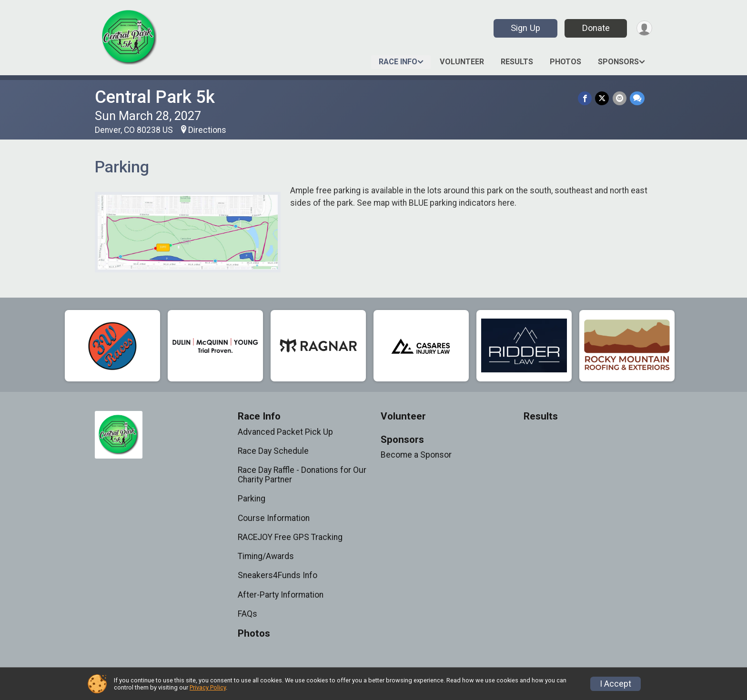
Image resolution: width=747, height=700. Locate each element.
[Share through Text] (637, 99)
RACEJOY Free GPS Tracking (290, 537)
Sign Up (524, 28)
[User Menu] (643, 28)
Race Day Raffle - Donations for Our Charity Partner (302, 475)
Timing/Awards (266, 556)
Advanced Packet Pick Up (285, 432)
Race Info (398, 62)
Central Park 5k (155, 97)
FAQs (247, 614)
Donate (594, 28)
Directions (207, 130)
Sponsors (618, 62)
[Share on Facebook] (587, 99)
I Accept (616, 684)
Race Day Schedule (273, 451)
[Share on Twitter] (603, 99)
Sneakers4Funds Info (278, 575)
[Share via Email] (620, 99)
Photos (565, 62)
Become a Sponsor (416, 455)
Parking (252, 499)
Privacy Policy (208, 687)
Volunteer (462, 62)
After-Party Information (281, 595)
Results (517, 62)
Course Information (274, 518)
